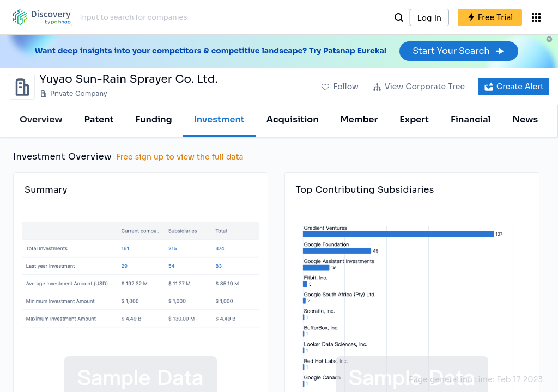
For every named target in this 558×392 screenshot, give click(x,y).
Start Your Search (459, 51)
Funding (153, 120)
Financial (471, 120)
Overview (41, 120)
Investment (219, 120)
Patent (99, 120)
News (525, 120)
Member (359, 120)
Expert (414, 120)
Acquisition (293, 120)
